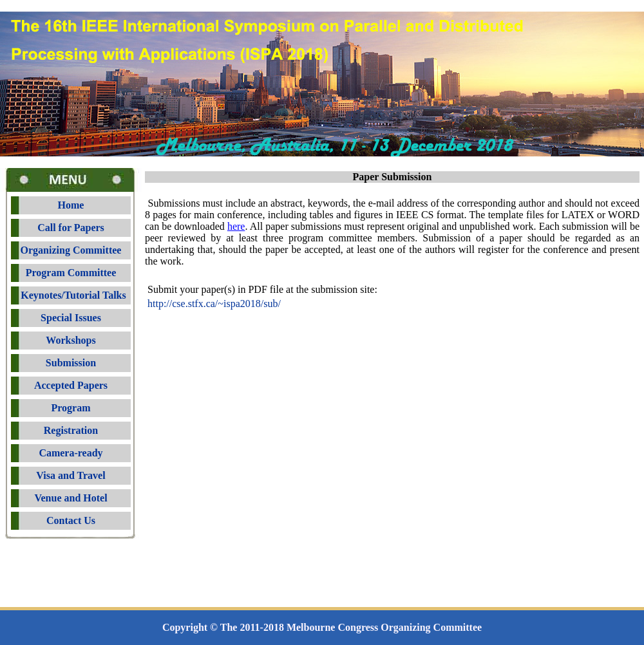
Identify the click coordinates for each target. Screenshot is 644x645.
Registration (71, 430)
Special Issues (71, 318)
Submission (71, 363)
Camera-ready (71, 453)
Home (71, 205)
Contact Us (71, 520)
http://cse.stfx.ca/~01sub (214, 304)
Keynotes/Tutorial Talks (71, 295)
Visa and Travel (71, 475)
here (236, 226)
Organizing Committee (71, 250)
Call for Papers (71, 228)
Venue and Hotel (71, 498)
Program (71, 408)
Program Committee (71, 273)
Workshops (71, 340)
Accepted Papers (71, 385)
